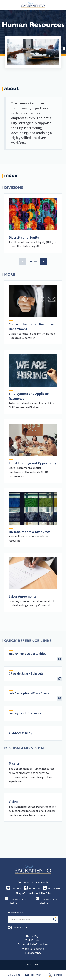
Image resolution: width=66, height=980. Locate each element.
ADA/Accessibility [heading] (20, 733)
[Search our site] (29, 920)
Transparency (33, 953)
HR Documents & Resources (30, 532)
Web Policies (33, 940)
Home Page (33, 936)
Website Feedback (33, 949)
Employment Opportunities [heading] (27, 654)
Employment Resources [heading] (25, 713)
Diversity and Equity (24, 238)
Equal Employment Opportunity (33, 463)
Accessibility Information (33, 945)
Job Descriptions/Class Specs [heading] (29, 693)
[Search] (55, 920)
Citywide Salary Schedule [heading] (26, 674)
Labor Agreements (23, 597)
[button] (63, 48)
